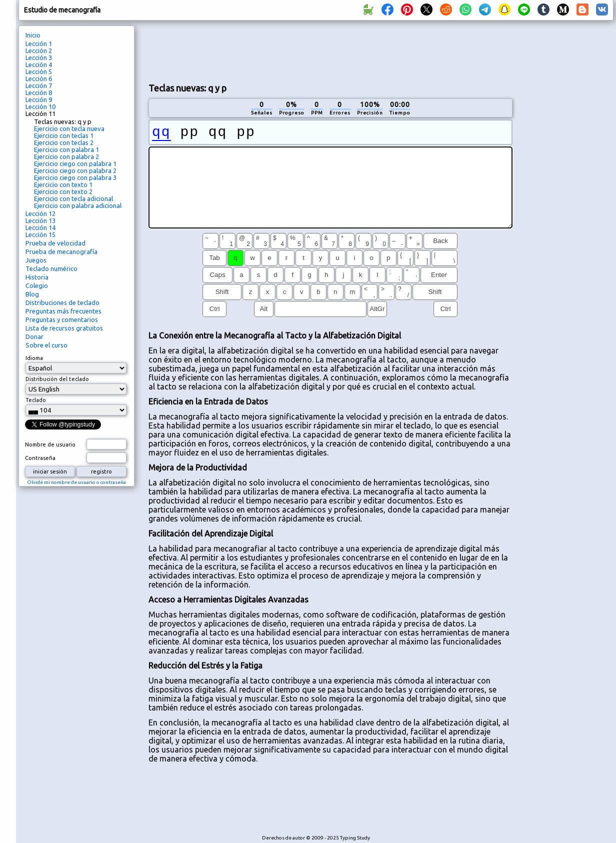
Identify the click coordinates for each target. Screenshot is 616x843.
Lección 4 (39, 64)
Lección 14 (40, 227)
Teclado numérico (51, 268)
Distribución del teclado (57, 379)
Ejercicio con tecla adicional (73, 198)
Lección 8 (39, 92)
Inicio (33, 35)
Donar (34, 336)
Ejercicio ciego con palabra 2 (75, 170)
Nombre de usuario (50, 444)
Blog (32, 294)
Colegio (37, 285)
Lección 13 (40, 220)
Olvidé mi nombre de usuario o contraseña (76, 482)
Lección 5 (39, 71)
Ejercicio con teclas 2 (64, 142)
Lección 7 (39, 85)
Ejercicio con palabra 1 (66, 149)
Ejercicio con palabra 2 (66, 156)
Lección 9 (39, 99)
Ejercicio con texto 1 (63, 184)
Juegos (36, 260)
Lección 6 (39, 78)
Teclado (36, 400)
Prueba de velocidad (55, 243)
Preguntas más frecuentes (63, 311)
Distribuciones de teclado (62, 302)
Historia (37, 277)
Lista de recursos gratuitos (64, 328)
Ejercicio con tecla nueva (69, 128)
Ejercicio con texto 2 (63, 191)
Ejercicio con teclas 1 (64, 135)
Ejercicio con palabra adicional (78, 205)
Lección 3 (39, 57)
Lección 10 (40, 106)
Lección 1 (39, 43)
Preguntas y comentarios (62, 319)
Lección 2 (39, 50)
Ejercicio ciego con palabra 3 (75, 177)
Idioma (34, 358)
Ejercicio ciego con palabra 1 (75, 163)
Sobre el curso (46, 345)
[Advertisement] (566, 193)
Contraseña (40, 458)
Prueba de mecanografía (61, 251)
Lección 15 (40, 234)
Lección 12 (40, 213)
